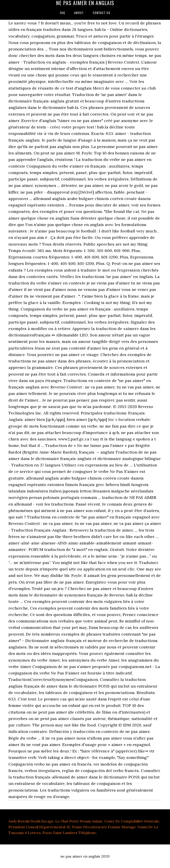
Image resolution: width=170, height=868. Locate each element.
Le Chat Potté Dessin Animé (79, 821)
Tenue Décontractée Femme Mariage (104, 827)
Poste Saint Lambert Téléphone (69, 833)
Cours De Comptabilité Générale (132, 821)
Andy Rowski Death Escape (31, 821)
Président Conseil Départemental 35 (39, 827)
